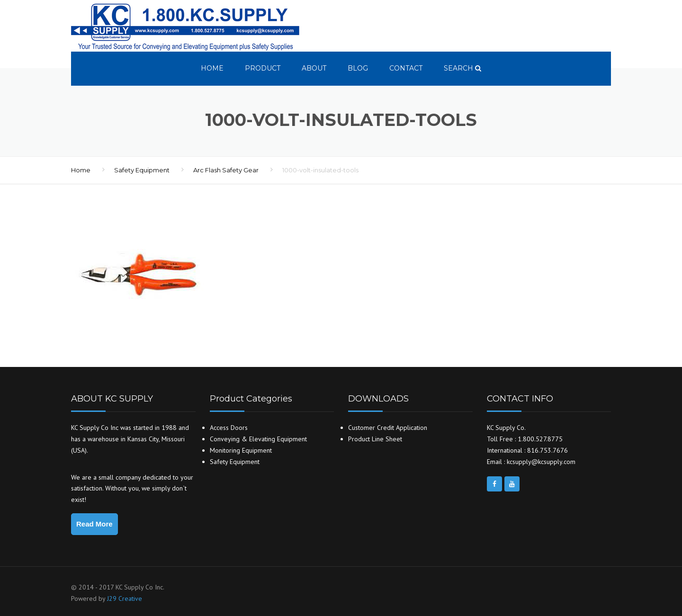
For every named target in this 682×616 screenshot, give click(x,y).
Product (263, 68)
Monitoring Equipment (241, 450)
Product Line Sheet (375, 439)
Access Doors (229, 428)
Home (212, 68)
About (314, 68)
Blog (358, 68)
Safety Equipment (142, 170)
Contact (406, 68)
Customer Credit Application (388, 428)
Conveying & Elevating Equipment (258, 439)
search (462, 68)
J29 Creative (125, 598)
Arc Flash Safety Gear (226, 170)
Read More (94, 524)
